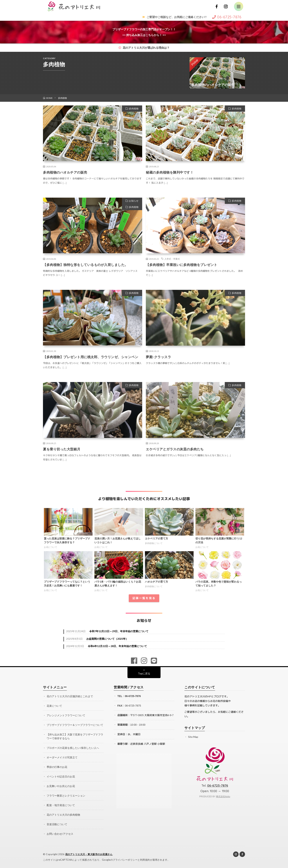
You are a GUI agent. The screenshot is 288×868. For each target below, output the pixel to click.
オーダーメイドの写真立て (62, 757)
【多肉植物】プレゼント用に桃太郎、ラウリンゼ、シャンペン (91, 357)
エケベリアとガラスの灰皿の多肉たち (175, 449)
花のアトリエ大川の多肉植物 (63, 815)
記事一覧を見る (144, 598)
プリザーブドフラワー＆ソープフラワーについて (75, 725)
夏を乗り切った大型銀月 (62, 449)
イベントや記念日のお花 (61, 776)
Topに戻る (144, 673)
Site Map (193, 737)
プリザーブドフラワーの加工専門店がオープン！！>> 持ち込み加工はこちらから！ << (144, 32)
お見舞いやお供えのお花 (61, 786)
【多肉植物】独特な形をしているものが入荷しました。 (85, 265)
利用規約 (145, 860)
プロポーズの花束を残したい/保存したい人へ (73, 748)
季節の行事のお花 (57, 767)
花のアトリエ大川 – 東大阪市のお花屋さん (89, 854)
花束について (54, 706)
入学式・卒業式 (172, 259)
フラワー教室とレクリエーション (66, 796)
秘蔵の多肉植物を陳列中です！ (170, 172)
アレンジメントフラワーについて (66, 715)
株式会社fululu (223, 797)
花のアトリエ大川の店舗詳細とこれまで (70, 696)
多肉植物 (134, 109)
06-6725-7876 (133, 696)
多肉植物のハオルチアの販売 (65, 172)
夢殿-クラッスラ (158, 357)
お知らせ (134, 201)
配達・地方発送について (61, 805)
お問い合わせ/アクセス (60, 834)
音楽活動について (57, 824)
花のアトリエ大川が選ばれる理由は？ (144, 48)
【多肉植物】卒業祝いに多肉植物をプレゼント (182, 265)
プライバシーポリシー (125, 860)
